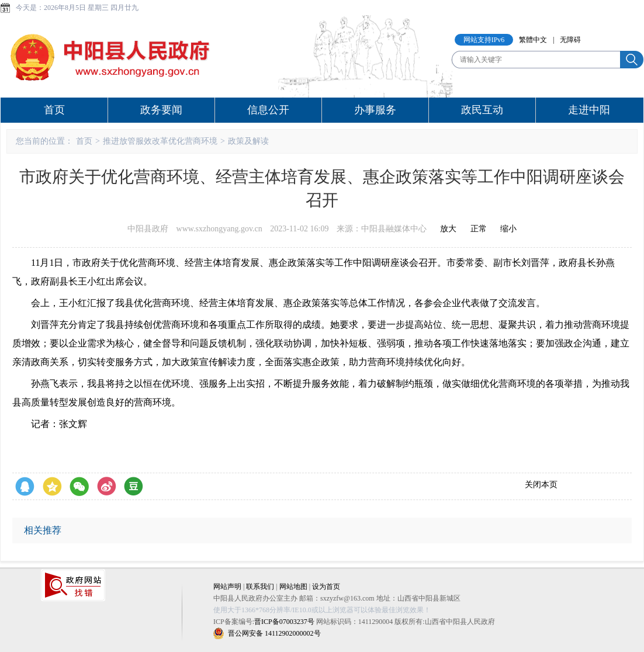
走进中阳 (589, 110)
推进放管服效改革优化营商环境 (160, 141)
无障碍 (570, 40)
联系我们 (260, 587)
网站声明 (227, 587)
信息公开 (268, 110)
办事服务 (375, 110)
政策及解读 (248, 141)
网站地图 (293, 587)
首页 (54, 110)
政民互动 (482, 110)
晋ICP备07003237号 (284, 622)
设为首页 (326, 587)
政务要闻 (161, 110)
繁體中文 (533, 40)
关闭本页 (541, 485)
